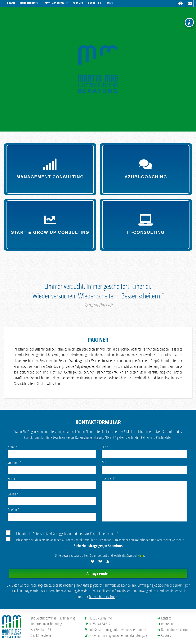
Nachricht (109, 478)
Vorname (14, 463)
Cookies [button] (166, 635)
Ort (105, 463)
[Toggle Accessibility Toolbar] (189, 7)
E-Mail (13, 494)
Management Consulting (50, 169)
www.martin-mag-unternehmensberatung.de (118, 635)
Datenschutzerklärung (89, 437)
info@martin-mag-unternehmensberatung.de (118, 630)
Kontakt (166, 618)
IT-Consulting (146, 224)
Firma (11, 478)
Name (13, 447)
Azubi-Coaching (146, 169)
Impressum (168, 624)
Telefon (13, 510)
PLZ (105, 447)
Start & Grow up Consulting (50, 224)
